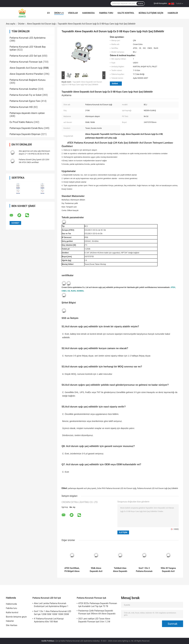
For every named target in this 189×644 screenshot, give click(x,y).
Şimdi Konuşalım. (161, 3)
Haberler (173, 13)
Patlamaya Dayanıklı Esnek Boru (26, 128)
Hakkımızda (89, 13)
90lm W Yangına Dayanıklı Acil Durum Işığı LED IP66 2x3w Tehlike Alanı (168, 570)
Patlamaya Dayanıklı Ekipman (25, 134)
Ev (49, 13)
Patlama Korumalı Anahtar (23, 89)
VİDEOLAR (73, 13)
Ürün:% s (59, 13)
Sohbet (115, 83)
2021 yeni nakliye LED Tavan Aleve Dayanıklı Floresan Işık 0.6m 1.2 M (94, 620)
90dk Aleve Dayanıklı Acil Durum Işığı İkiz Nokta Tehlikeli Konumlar (96, 570)
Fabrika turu (106, 13)
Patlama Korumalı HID (21, 107)
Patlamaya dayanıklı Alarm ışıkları (27, 113)
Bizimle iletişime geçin (151, 13)
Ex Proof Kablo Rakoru (21, 122)
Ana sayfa (10, 24)
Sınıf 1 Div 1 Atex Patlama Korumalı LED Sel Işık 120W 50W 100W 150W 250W (52, 613)
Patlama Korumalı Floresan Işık (26, 62)
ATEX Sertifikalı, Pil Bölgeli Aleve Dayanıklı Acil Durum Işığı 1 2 (72, 570)
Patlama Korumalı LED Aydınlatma (28, 38)
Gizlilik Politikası (48, 641)
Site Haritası (12, 625)
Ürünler (21, 24)
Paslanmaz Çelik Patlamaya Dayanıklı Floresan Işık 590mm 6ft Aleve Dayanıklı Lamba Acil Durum (97, 613)
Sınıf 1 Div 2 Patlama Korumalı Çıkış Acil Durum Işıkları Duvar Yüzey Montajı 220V (144, 570)
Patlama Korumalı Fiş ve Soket (26, 95)
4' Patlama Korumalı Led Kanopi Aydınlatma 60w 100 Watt (49, 620)
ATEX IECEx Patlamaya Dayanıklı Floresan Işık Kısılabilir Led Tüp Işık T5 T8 (98, 605)
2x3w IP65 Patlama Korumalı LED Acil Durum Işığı (117, 488)
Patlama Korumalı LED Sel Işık (25, 56)
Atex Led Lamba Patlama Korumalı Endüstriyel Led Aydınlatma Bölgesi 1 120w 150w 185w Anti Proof (51, 605)
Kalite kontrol (126, 13)
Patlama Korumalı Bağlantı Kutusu (28, 80)
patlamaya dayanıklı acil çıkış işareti (82, 488)
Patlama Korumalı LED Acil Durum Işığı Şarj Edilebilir (158, 488)
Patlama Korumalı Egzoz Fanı (25, 101)
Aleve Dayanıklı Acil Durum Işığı (41, 24)
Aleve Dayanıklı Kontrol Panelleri (26, 74)
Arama (140, 4)
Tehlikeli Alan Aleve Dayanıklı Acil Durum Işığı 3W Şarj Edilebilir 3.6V (120, 570)
